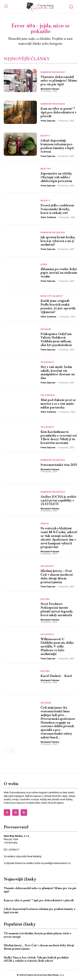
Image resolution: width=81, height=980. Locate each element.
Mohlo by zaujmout (52, 296)
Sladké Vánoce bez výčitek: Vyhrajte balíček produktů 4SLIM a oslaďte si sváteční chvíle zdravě (36, 959)
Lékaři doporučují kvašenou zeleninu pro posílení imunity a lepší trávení (57, 146)
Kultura (45, 599)
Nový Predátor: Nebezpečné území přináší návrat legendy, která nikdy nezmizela (57, 609)
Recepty (45, 136)
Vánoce (45, 524)
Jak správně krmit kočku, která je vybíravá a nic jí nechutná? (58, 241)
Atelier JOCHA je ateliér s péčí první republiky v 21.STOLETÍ (59, 500)
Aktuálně (46, 329)
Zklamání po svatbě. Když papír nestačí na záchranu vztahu (59, 273)
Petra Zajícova (48, 121)
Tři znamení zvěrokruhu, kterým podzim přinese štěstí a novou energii (37, 935)
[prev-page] (6, 751)
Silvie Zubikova (48, 217)
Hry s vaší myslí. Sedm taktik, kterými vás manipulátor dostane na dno (58, 372)
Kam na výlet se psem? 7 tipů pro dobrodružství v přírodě (58, 112)
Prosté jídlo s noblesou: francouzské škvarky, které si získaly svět (57, 209)
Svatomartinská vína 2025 (59, 465)
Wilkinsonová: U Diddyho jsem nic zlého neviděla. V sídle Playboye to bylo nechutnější (57, 646)
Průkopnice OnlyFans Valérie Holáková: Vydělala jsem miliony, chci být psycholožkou (56, 339)
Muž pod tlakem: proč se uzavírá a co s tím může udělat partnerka (58, 403)
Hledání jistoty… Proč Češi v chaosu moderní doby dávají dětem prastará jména (57, 576)
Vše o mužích (48, 395)
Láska (44, 264)
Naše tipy (46, 169)
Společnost (48, 362)
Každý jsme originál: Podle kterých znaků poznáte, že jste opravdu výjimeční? (58, 306)
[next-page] (12, 751)
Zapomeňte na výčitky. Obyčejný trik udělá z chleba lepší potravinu (56, 177)
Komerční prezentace (53, 72)
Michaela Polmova (50, 89)
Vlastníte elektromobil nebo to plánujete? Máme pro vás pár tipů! (59, 81)
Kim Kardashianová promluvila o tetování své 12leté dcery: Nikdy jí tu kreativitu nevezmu (59, 437)
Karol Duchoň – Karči (56, 676)
